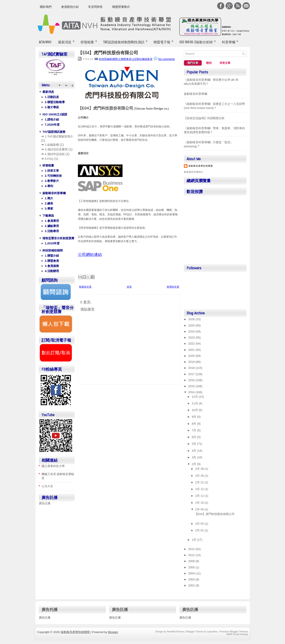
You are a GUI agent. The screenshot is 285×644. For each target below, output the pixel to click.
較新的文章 (85, 287)
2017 (192, 374)
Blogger (113, 632)
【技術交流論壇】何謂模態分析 (204, 118)
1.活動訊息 (51, 97)
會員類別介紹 (70, 7)
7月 (194, 430)
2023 (192, 338)
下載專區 (48, 216)
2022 (192, 344)
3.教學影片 (51, 181)
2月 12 (200, 489)
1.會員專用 (51, 221)
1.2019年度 (52, 243)
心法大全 (47, 486)
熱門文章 (193, 63)
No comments (166, 59)
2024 (192, 331)
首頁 (129, 287)
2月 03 (200, 524)
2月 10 (200, 503)
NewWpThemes (176, 632)
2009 (192, 561)
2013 (192, 549)
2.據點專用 (51, 226)
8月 (194, 424)
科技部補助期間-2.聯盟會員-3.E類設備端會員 (126, 59)
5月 (194, 444)
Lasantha (212, 632)
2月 (194, 464)
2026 (192, 319)
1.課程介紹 (51, 119)
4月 (194, 451)
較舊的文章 (173, 287)
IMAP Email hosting (237, 634)
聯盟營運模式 (121, 7)
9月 (194, 417)
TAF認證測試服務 (54, 132)
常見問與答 (95, 7)
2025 (192, 325)
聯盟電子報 (165, 40)
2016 (192, 380)
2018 (192, 368)
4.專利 (49, 186)
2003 (192, 579)
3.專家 (49, 209)
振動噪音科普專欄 (54, 193)
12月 (195, 397)
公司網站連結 (90, 255)
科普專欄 (231, 40)
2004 (192, 573)
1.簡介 (49, 198)
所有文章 (225, 63)
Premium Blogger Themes (234, 632)
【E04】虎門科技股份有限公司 (108, 53)
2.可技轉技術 (53, 176)
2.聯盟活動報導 (54, 102)
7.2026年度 (52, 125)
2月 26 (200, 476)
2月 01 (200, 530)
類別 (209, 63)
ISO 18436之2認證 (54, 114)
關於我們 (46, 7)
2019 (192, 362)
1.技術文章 (51, 171)
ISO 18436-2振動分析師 (199, 40)
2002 (192, 585)
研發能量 (90, 40)
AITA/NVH (45, 42)
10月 (195, 410)
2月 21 (200, 482)
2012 (192, 555)
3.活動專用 (51, 231)
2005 (192, 567)
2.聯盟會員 (51, 261)
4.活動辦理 (51, 271)
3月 (194, 457)
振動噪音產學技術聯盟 (201, 166)
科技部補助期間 (52, 250)
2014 (192, 392)
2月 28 (200, 469)
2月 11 (200, 496)
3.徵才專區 (51, 107)
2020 (192, 356)
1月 (194, 540)
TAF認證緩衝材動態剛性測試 (127, 40)
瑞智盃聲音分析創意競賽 (58, 238)
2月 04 (200, 509)
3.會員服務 (51, 266)
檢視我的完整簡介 (194, 172)
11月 (195, 403)
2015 (192, 386)
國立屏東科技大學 (53, 466)
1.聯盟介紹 (51, 256)
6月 (194, 437)
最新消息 (68, 40)
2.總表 (49, 203)
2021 (192, 350)
